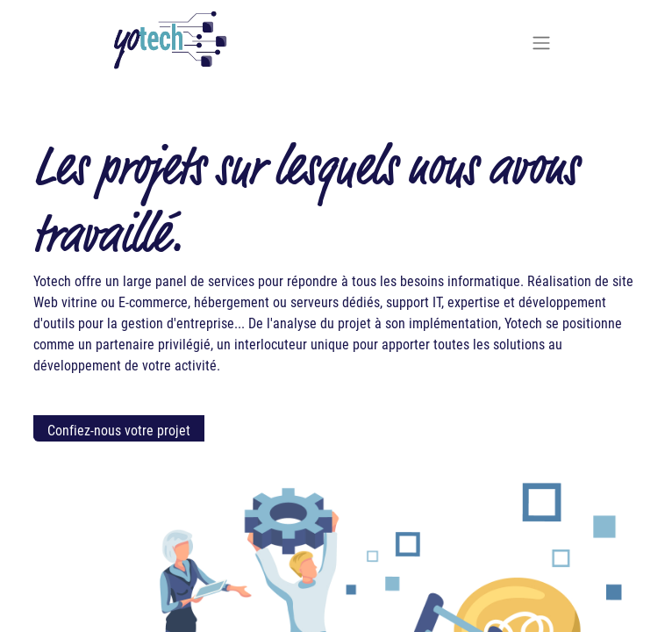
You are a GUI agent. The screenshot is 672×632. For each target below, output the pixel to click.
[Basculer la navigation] (541, 42)
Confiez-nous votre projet (119, 430)
